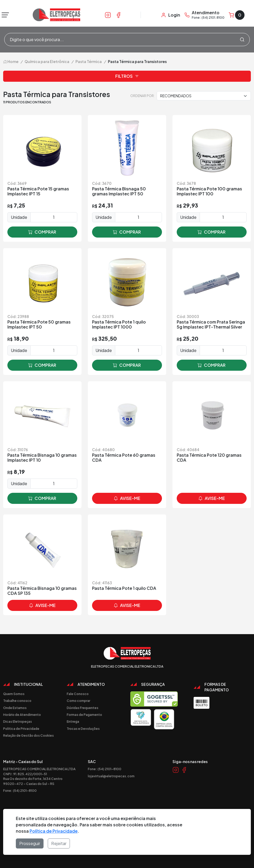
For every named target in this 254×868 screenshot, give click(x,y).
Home (11, 61)
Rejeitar (59, 843)
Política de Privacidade (54, 831)
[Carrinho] (237, 15)
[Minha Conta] (171, 15)
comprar (42, 232)
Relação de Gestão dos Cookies (28, 735)
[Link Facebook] (118, 15)
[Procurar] (242, 40)
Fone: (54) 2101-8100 (20, 790)
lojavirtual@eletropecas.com (111, 776)
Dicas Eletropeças (18, 721)
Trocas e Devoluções (83, 729)
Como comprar (78, 701)
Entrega (73, 721)
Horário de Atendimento (22, 715)
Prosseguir (30, 843)
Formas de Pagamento (84, 715)
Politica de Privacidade (21, 729)
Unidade (19, 217)
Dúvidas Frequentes (83, 708)
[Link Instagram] (108, 15)
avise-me (127, 498)
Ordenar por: (142, 96)
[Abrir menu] (4, 15)
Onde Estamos (15, 708)
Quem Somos (14, 694)
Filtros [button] (127, 76)
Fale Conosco (78, 694)
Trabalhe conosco (17, 701)
